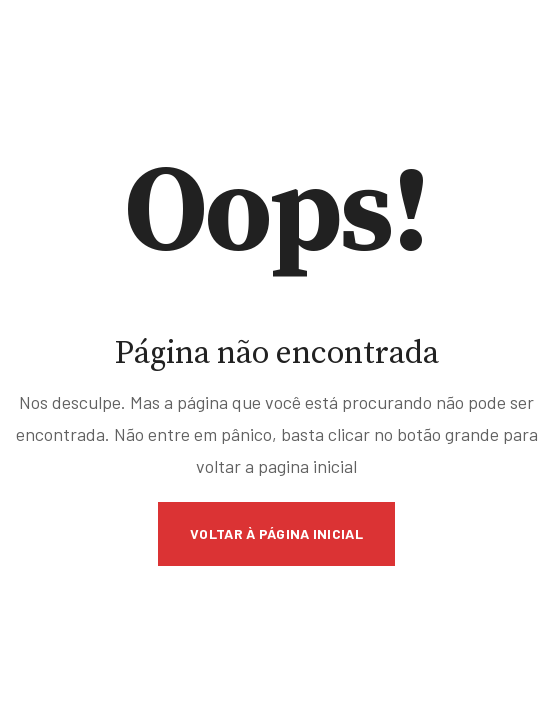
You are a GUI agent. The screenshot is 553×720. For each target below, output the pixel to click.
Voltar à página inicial (276, 533)
